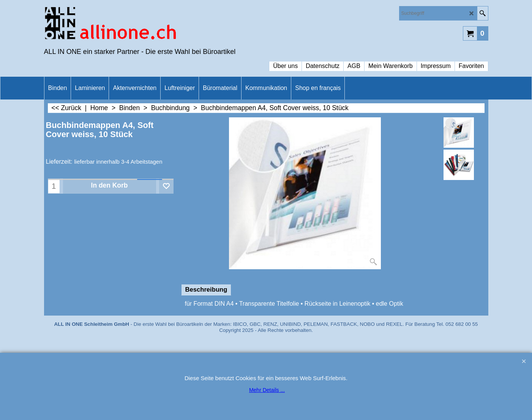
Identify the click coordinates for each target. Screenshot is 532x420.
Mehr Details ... (267, 390)
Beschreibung (206, 290)
